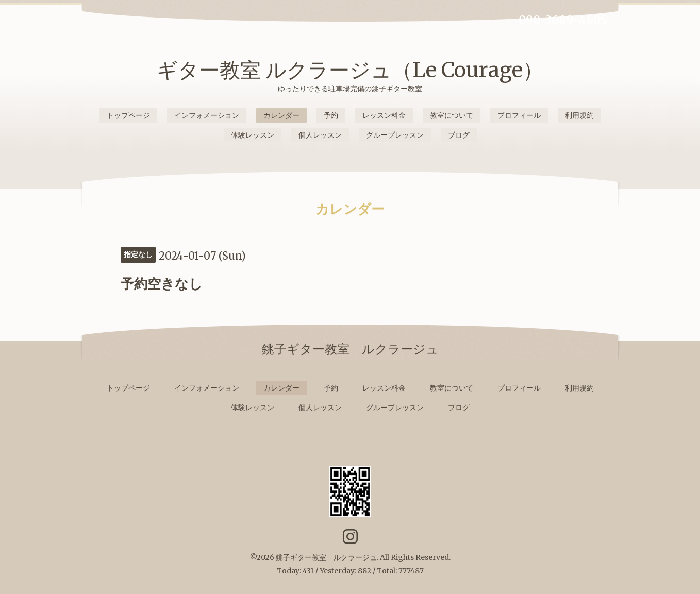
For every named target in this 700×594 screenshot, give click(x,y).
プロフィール (519, 115)
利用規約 (579, 115)
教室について (452, 115)
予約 (331, 115)
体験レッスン (253, 135)
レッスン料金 (384, 115)
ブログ (459, 135)
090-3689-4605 (563, 20)
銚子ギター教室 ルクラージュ (326, 557)
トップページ (128, 115)
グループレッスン (395, 135)
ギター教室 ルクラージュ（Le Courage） (350, 70)
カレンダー (281, 115)
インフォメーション (207, 115)
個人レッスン (320, 135)
